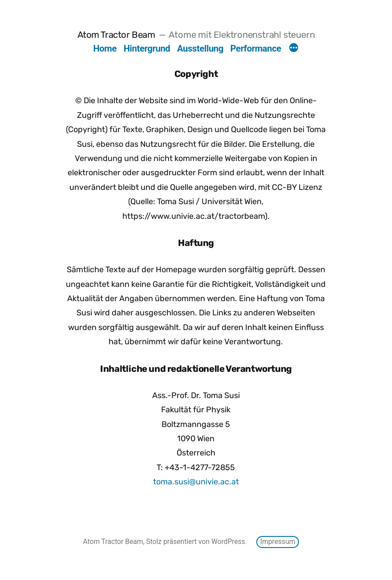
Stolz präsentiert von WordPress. (197, 542)
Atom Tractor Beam (116, 35)
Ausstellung (200, 48)
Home (105, 48)
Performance (256, 48)
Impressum (278, 542)
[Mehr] (294, 49)
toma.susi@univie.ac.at (196, 482)
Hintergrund (147, 48)
